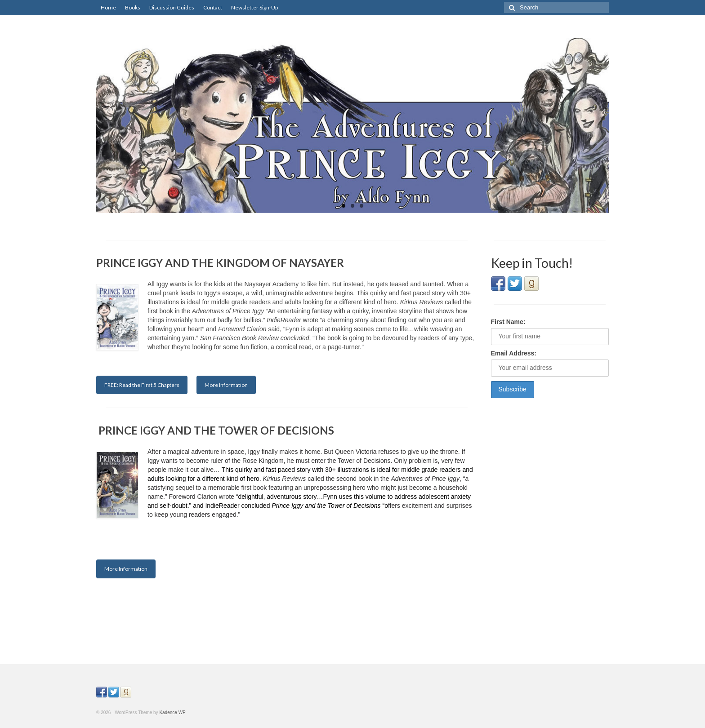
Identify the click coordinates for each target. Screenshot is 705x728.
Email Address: (514, 353)
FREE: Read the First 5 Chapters (142, 385)
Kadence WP (172, 712)
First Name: (508, 322)
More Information (226, 385)
